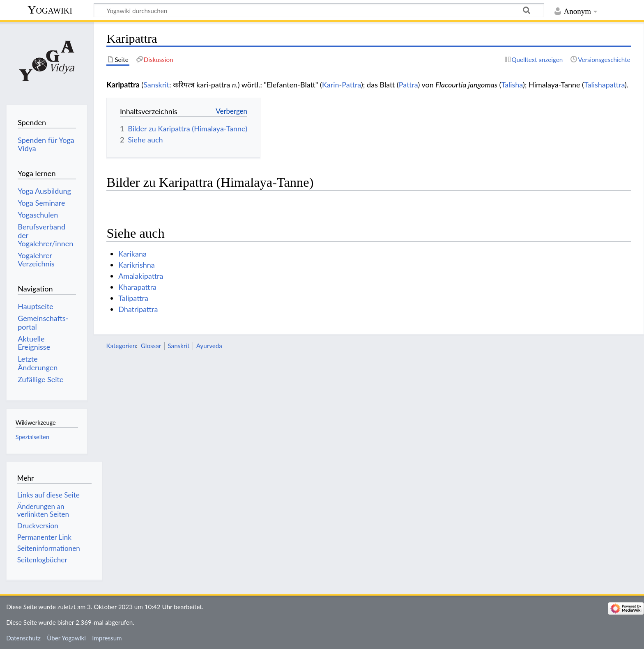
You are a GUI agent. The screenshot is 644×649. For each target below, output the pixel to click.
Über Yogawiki (66, 638)
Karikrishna (137, 265)
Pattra (351, 85)
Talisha (512, 85)
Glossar (151, 346)
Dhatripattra (138, 309)
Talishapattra (604, 85)
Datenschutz (23, 638)
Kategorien (121, 346)
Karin (331, 85)
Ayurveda (209, 346)
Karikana (132, 254)
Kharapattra (137, 287)
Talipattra (133, 298)
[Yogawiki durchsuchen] (319, 10)
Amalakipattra (141, 276)
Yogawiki (50, 10)
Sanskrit (156, 85)
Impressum (107, 638)
